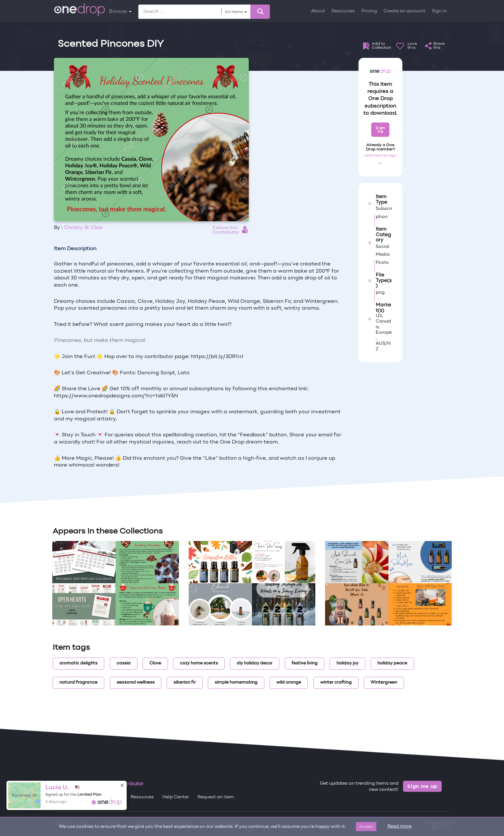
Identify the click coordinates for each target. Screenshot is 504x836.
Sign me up (422, 786)
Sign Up (380, 129)
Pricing (369, 11)
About (318, 11)
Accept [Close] (366, 826)
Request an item (216, 797)
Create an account (404, 11)
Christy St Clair (83, 228)
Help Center (176, 797)
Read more (399, 826)
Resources (343, 11)
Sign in (439, 11)
